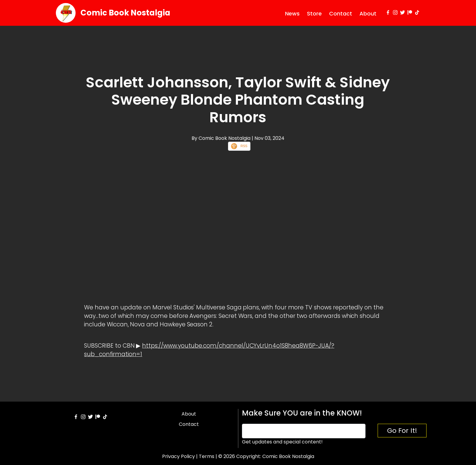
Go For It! (402, 431)
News (292, 13)
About (368, 13)
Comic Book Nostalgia (125, 13)
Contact (341, 13)
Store (314, 13)
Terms (207, 456)
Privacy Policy (178, 456)
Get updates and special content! (282, 442)
